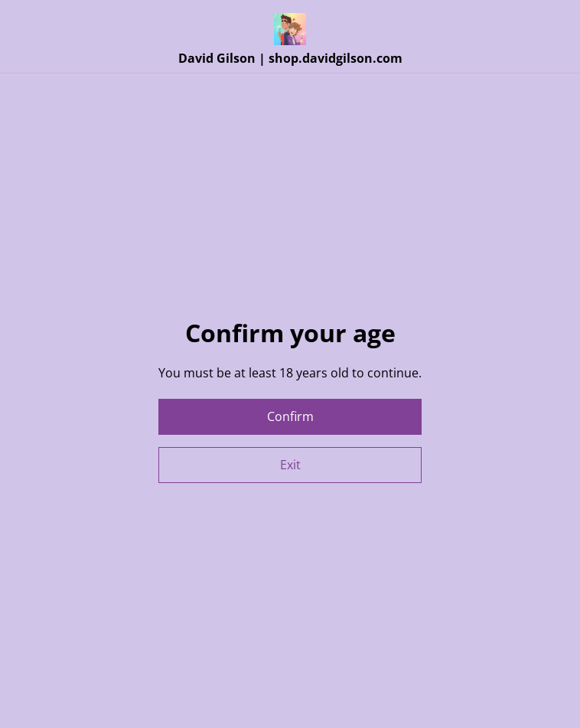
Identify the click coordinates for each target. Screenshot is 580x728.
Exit (290, 465)
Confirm (290, 416)
